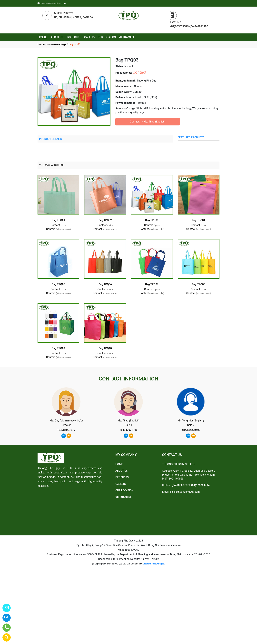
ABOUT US (57, 37)
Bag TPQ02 (105, 220)
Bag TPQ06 (105, 284)
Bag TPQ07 (152, 284)
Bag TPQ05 (58, 284)
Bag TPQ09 (58, 348)
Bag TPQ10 (105, 348)
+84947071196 (128, 430)
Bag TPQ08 (199, 284)
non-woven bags (56, 44)
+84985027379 (66, 430)
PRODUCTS (73, 37)
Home (41, 44)
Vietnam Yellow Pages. (154, 564)
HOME (42, 37)
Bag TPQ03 (152, 220)
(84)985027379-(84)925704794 (191, 485)
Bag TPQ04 (199, 220)
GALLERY (90, 37)
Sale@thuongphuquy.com (185, 492)
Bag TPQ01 (58, 220)
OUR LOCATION (107, 37)
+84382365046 (191, 430)
